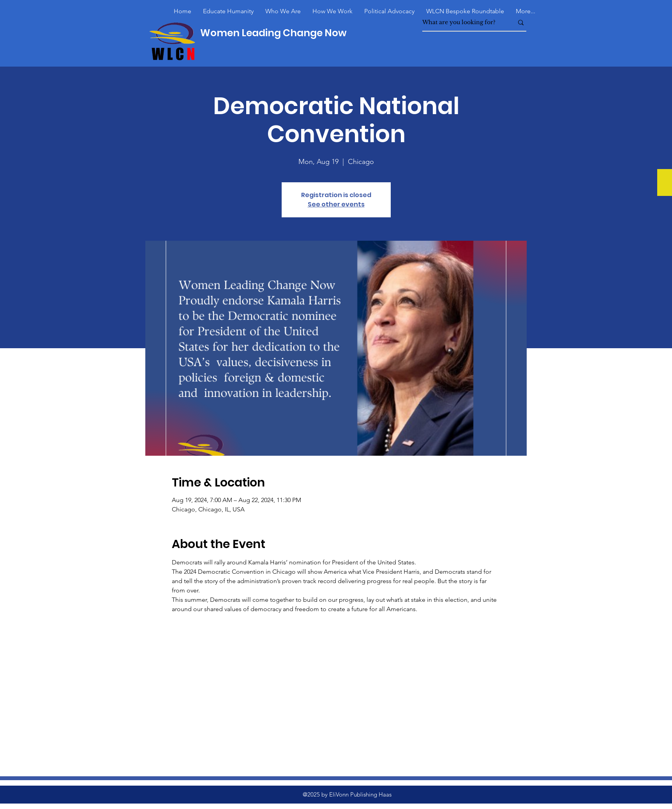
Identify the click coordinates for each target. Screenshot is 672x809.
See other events (336, 204)
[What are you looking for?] (462, 22)
